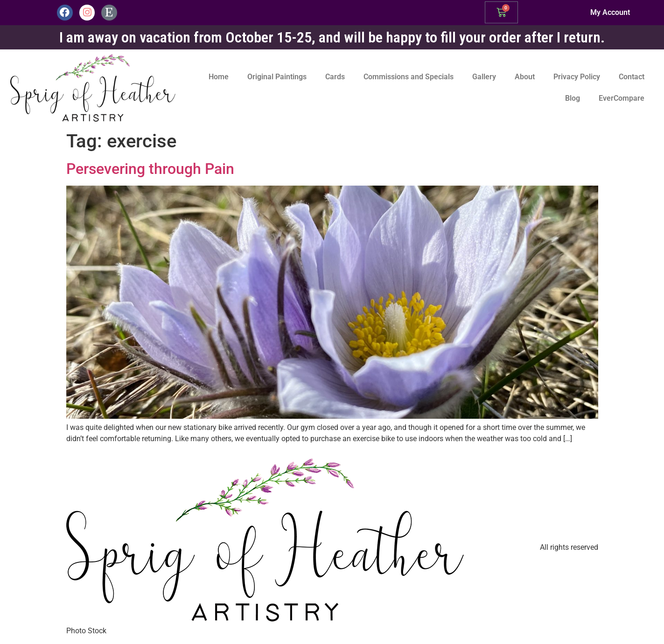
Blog (573, 98)
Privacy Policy (577, 77)
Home (219, 77)
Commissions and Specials (409, 77)
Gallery (484, 77)
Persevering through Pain (150, 169)
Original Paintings (277, 77)
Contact (632, 77)
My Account (610, 12)
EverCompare (622, 98)
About (525, 77)
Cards (335, 77)
